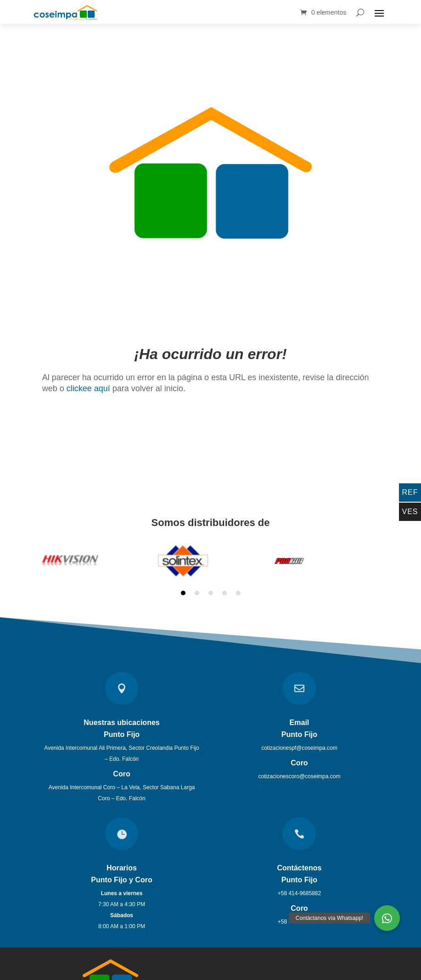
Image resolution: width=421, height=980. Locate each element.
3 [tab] (211, 589)
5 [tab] (238, 589)
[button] (387, 918)
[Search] (360, 12)
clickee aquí (88, 384)
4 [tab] (225, 589)
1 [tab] (183, 589)
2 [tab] (197, 589)
